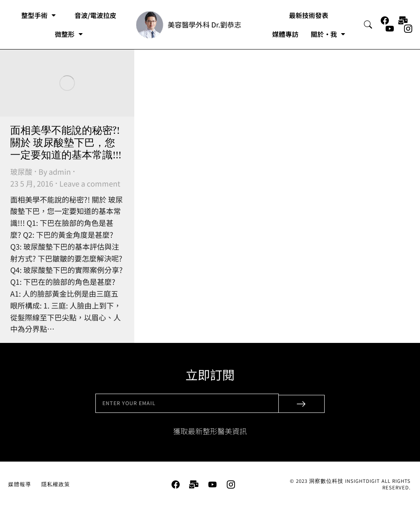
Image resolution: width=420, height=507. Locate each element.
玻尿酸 (21, 171)
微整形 (69, 34)
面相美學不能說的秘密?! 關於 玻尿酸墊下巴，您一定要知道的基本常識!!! (66, 143)
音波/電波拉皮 (95, 15)
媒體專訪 (285, 34)
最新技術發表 (309, 15)
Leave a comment (90, 183)
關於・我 (328, 34)
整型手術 (38, 15)
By (55, 171)
